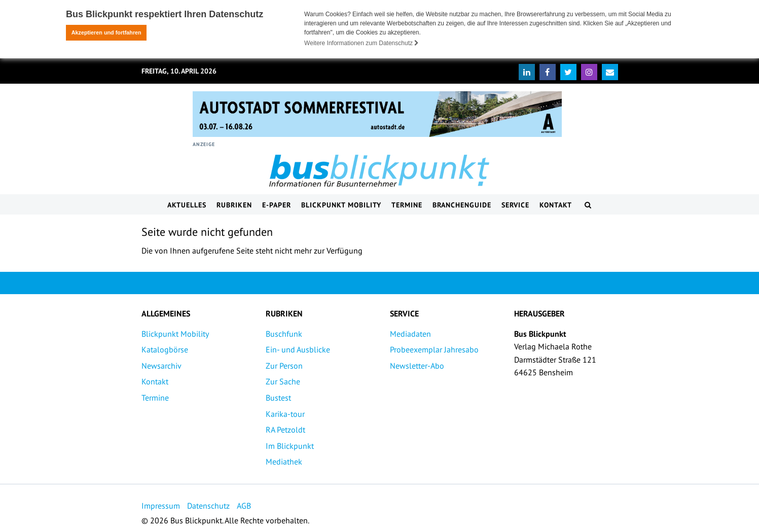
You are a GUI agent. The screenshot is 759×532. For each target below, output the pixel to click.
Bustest (278, 397)
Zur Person (284, 365)
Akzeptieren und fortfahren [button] (106, 32)
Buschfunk (284, 333)
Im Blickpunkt (290, 445)
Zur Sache (283, 381)
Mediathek (284, 461)
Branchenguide (462, 204)
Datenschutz (208, 505)
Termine (407, 204)
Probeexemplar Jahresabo (434, 349)
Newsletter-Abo (417, 365)
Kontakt (556, 204)
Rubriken (234, 204)
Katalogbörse (165, 349)
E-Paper (277, 204)
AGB (244, 505)
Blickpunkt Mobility (341, 204)
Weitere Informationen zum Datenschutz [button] (362, 43)
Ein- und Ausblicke (298, 349)
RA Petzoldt (285, 429)
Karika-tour (285, 413)
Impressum (161, 505)
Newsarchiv (161, 365)
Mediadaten (410, 333)
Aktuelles (187, 204)
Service (515, 204)
